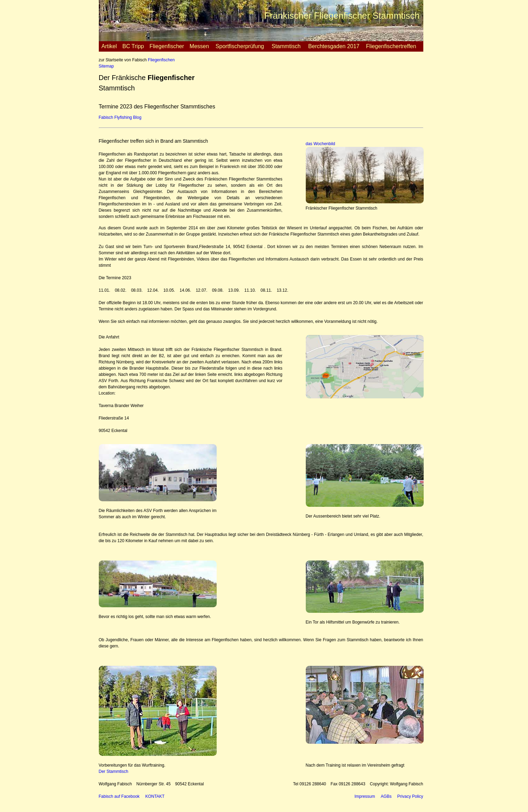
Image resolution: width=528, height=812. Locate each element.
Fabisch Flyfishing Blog (120, 117)
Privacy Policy (410, 796)
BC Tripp (133, 46)
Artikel (109, 46)
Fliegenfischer (167, 46)
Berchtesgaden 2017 (334, 46)
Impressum (365, 796)
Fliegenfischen (161, 60)
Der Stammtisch (114, 771)
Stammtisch (286, 46)
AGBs (386, 796)
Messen (199, 46)
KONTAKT (155, 796)
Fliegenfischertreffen (391, 46)
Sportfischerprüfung (240, 46)
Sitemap (106, 66)
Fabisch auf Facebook (119, 796)
